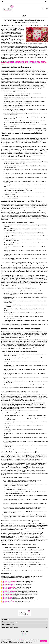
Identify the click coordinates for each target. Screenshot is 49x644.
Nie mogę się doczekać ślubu (28, 61)
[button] (24, 619)
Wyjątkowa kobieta (5, 63)
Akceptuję (44, 641)
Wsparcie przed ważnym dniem (17, 63)
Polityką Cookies (21, 640)
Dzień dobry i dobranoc (40, 61)
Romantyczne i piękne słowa (14, 61)
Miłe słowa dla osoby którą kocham (10, 600)
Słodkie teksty (28, 63)
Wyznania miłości (36, 63)
